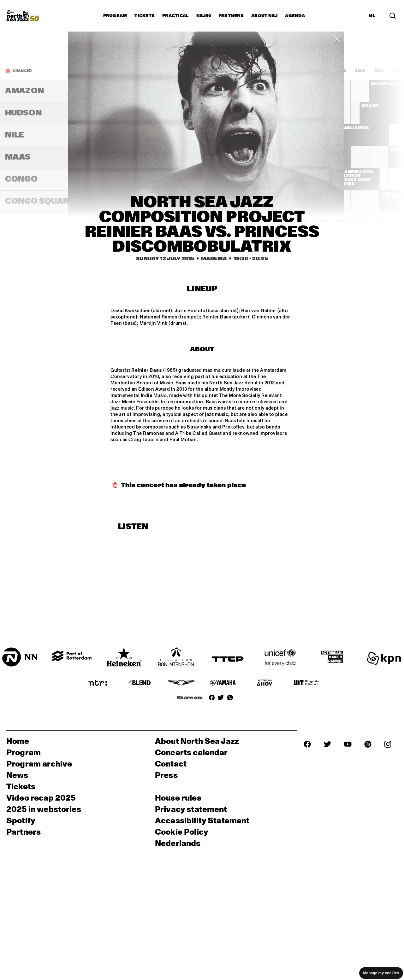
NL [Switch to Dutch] (372, 16)
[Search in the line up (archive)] (393, 16)
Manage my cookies (381, 973)
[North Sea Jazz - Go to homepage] (23, 16)
